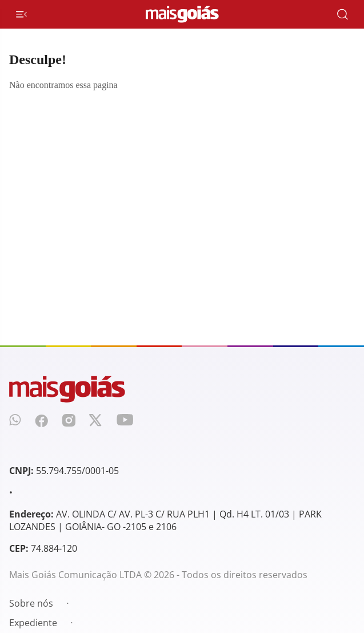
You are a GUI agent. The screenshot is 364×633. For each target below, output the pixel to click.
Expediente (33, 623)
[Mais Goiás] (182, 14)
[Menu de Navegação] (21, 14)
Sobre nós (31, 603)
